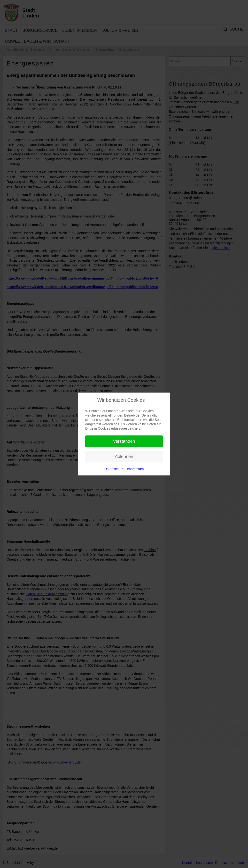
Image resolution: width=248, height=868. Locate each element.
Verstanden (124, 441)
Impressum (135, 469)
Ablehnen (124, 457)
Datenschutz (114, 469)
